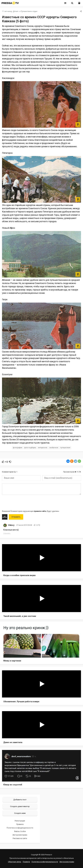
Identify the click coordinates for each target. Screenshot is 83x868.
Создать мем (20, 813)
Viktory (11, 525)
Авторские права (20, 835)
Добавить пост (20, 800)
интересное (43, 448)
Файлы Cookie (20, 831)
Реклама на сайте (20, 838)
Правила (20, 824)
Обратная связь (15, 862)
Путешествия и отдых (29, 11)
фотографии (18, 448)
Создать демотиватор (20, 806)
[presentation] (23, 502)
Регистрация (20, 821)
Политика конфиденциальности (20, 828)
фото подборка (30, 448)
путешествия (65, 448)
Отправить (16, 517)
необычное (54, 448)
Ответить (7, 534)
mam (17, 11)
